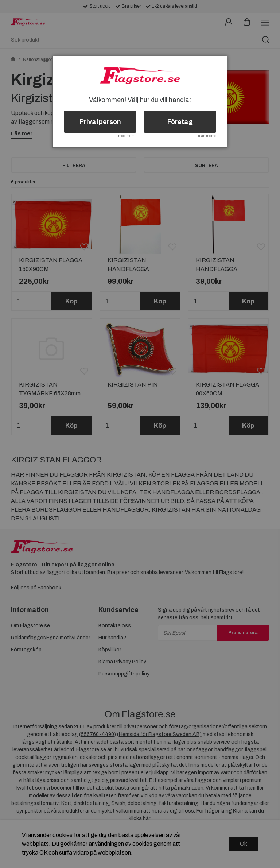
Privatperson (100, 122)
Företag (180, 122)
